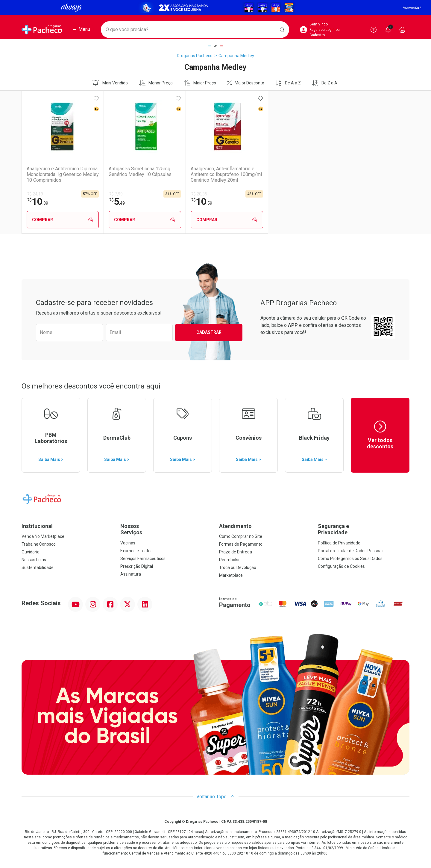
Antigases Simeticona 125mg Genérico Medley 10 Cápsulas (135, 172)
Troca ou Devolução (238, 567)
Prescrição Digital (137, 566)
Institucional (37, 526)
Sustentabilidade (38, 567)
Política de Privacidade (339, 543)
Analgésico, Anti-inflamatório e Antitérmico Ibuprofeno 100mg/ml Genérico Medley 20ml (213, 174)
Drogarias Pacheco (195, 56)
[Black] (215, 7)
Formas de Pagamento (241, 544)
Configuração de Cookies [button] (341, 566)
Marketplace (231, 575)
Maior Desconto (246, 83)
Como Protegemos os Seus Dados (350, 559)
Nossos (166, 529)
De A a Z (288, 83)
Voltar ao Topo (216, 797)
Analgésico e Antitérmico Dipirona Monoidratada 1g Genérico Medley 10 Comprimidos (54, 174)
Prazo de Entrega (236, 552)
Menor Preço (156, 83)
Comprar (60, 220)
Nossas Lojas (34, 560)
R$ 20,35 (190, 194)
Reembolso (230, 560)
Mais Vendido (110, 83)
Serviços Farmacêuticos (143, 559)
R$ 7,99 (111, 194)
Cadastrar (209, 332)
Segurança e (364, 529)
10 (37, 201)
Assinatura (131, 574)
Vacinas (128, 543)
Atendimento (235, 526)
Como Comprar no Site (241, 536)
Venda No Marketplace (43, 536)
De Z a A (324, 83)
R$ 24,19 (35, 194)
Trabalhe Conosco (39, 544)
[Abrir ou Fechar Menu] (82, 30)
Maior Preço (200, 83)
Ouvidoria (31, 552)
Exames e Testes (136, 551)
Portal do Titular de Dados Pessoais (351, 551)
